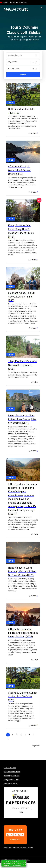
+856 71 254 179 (10, 768)
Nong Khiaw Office (10, 784)
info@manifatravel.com (19, 2)
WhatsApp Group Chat (12, 776)
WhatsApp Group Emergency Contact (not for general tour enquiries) (14, 863)
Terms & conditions (23, 860)
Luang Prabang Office (11, 780)
